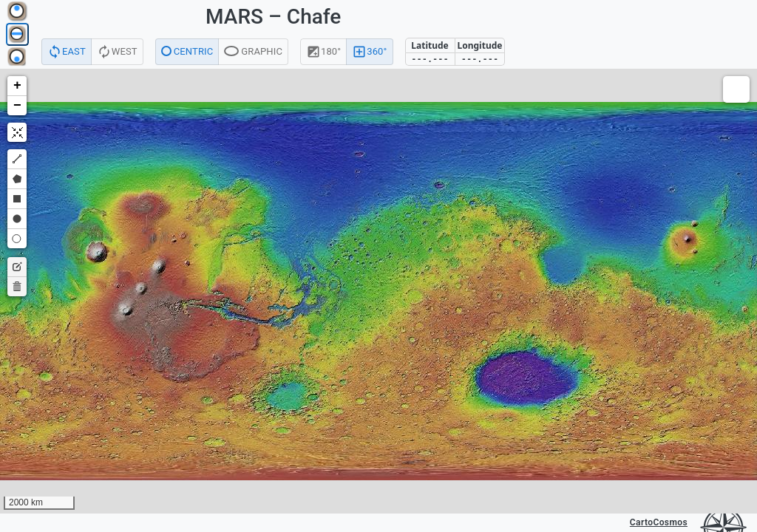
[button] (17, 86)
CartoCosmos (659, 522)
